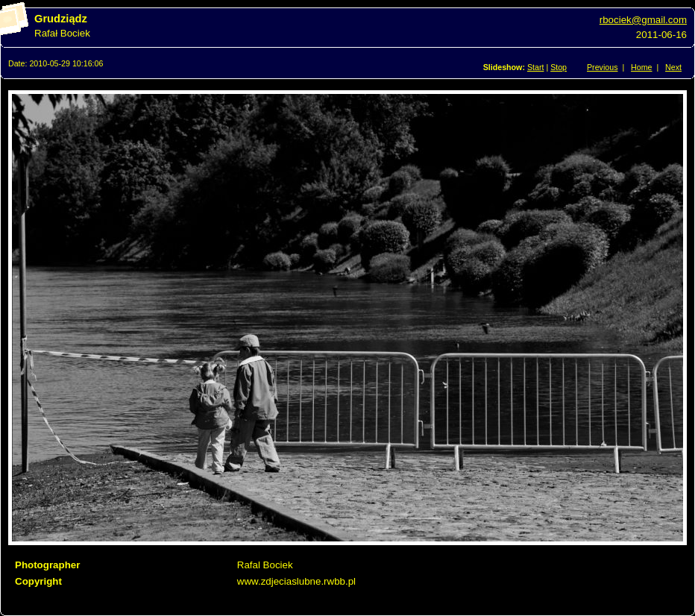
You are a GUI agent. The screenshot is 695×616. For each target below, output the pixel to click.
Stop (559, 67)
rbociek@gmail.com (643, 20)
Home (641, 67)
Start (536, 67)
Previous (602, 67)
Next (673, 67)
